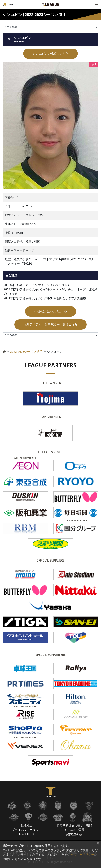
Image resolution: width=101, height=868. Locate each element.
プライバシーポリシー (27, 830)
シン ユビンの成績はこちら (51, 54)
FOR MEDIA (27, 834)
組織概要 (27, 825)
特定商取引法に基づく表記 (74, 825)
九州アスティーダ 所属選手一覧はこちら (51, 324)
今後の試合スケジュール (51, 311)
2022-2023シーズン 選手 (26, 352)
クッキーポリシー (82, 855)
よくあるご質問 (74, 830)
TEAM (10, 4)
